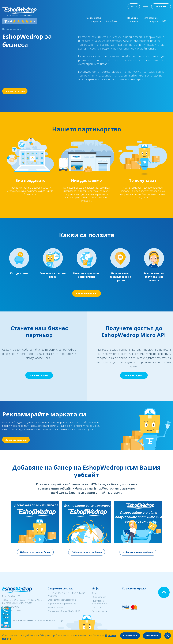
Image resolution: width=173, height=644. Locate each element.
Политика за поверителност (99, 602)
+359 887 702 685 (61, 593)
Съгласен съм (130, 636)
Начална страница (11, 29)
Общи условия (99, 597)
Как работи (111, 21)
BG (132, 6)
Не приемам (152, 636)
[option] (35, 528)
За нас (95, 593)
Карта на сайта (99, 611)
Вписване (161, 6)
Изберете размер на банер (35, 552)
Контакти (96, 607)
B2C (26, 29)
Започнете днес (39, 375)
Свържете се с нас (15, 91)
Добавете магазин (16, 440)
